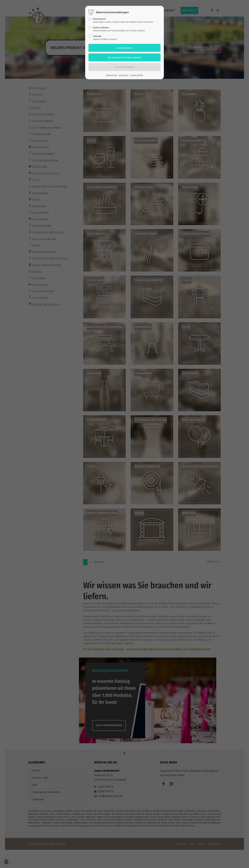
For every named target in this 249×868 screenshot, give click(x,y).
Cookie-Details (137, 75)
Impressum (124, 75)
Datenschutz (111, 75)
